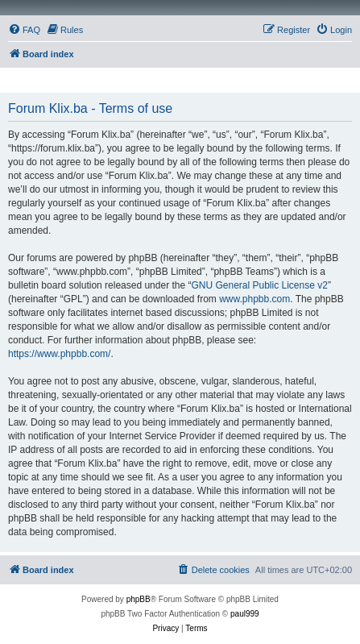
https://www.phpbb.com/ (59, 354)
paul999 (245, 614)
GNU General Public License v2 (259, 285)
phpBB (139, 599)
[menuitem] (24, 30)
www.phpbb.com (254, 299)
